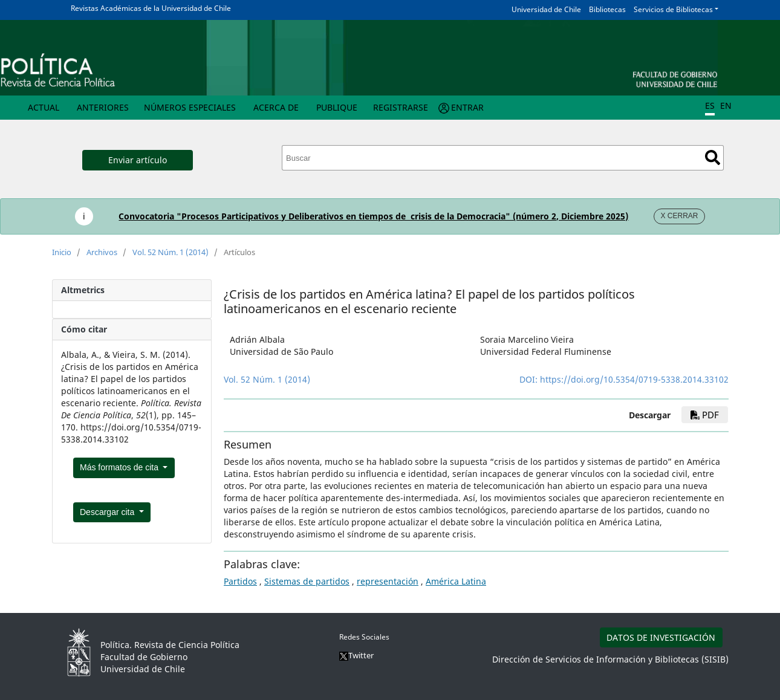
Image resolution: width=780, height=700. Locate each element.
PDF (705, 415)
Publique (337, 107)
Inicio (62, 252)
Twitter (356, 655)
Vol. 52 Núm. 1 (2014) (171, 252)
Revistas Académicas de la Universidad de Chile (151, 8)
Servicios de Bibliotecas (673, 9)
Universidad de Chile (546, 9)
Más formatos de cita (120, 467)
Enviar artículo (138, 160)
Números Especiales (190, 107)
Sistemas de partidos (307, 581)
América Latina (456, 581)
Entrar (467, 107)
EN (726, 105)
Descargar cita (108, 512)
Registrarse (401, 107)
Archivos (102, 252)
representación (388, 581)
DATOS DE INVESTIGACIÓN (661, 637)
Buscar (713, 157)
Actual (44, 107)
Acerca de (276, 107)
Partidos (240, 581)
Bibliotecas (607, 9)
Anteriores (103, 107)
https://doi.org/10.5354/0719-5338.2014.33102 (634, 379)
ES (710, 105)
